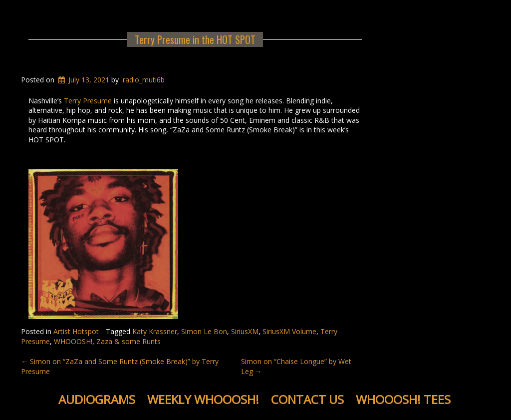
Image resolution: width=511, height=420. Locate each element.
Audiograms (97, 399)
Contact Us (307, 399)
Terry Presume (88, 101)
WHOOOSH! (73, 341)
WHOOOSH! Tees (403, 399)
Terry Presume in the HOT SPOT (195, 39)
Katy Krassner (155, 331)
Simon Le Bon (204, 331)
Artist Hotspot (76, 331)
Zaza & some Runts (128, 341)
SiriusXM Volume (289, 331)
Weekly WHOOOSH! (203, 399)
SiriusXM (245, 331)
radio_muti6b (144, 80)
